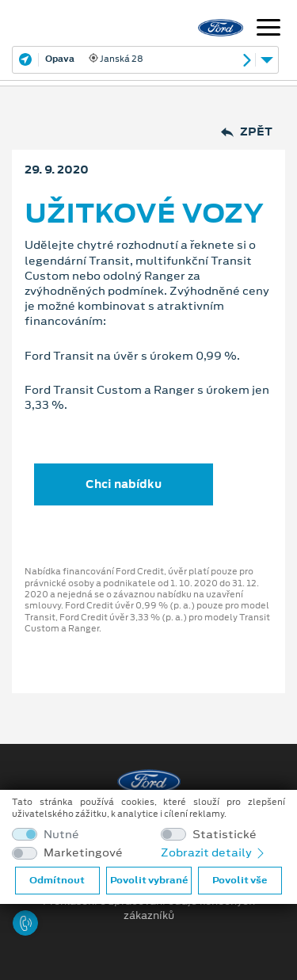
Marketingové (83, 853)
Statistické (225, 835)
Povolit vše (240, 880)
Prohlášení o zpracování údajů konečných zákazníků (149, 909)
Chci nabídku (124, 484)
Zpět (247, 132)
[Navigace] (268, 29)
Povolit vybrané (149, 880)
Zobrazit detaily (214, 852)
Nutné (61, 835)
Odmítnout (57, 880)
